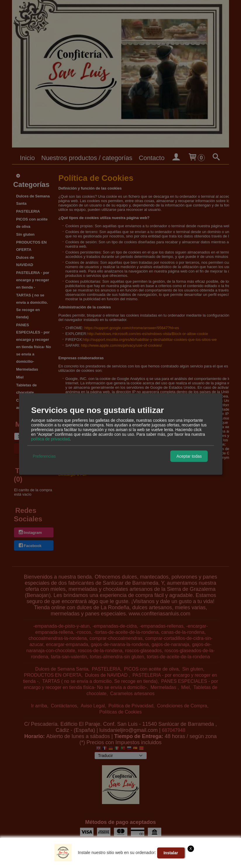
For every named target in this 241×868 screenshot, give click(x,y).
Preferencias (44, 456)
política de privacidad (51, 439)
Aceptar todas (189, 456)
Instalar (171, 853)
